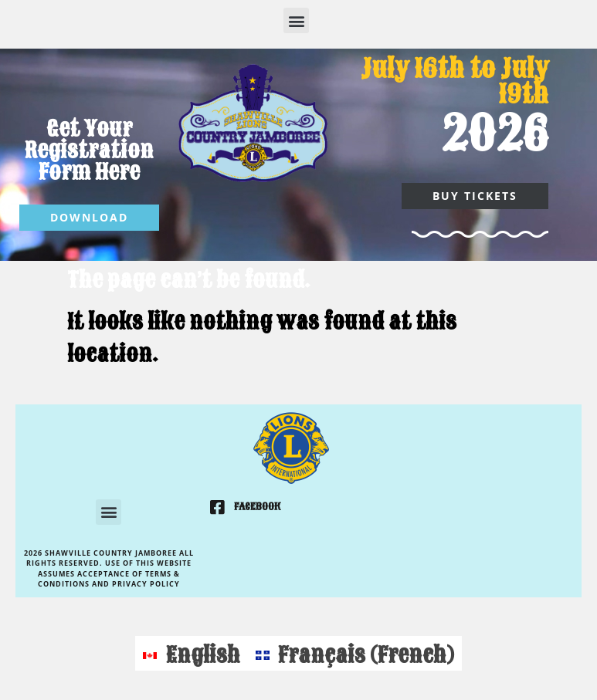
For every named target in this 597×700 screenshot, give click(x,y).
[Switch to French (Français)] (355, 653)
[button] (296, 20)
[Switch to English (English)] (191, 653)
